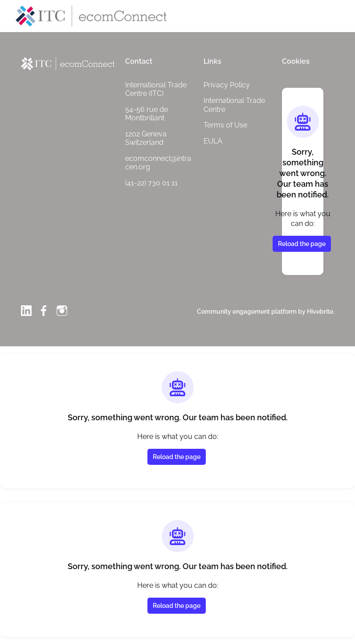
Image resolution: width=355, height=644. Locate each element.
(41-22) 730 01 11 (151, 183)
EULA (213, 141)
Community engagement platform (247, 312)
